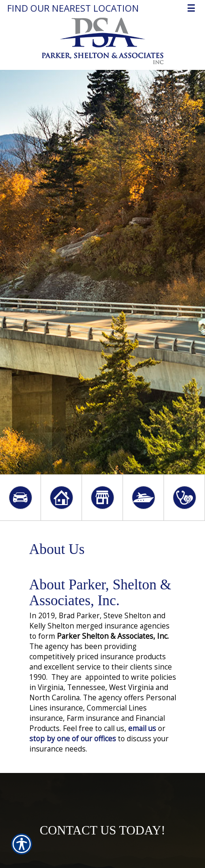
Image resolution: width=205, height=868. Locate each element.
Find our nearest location (73, 8)
